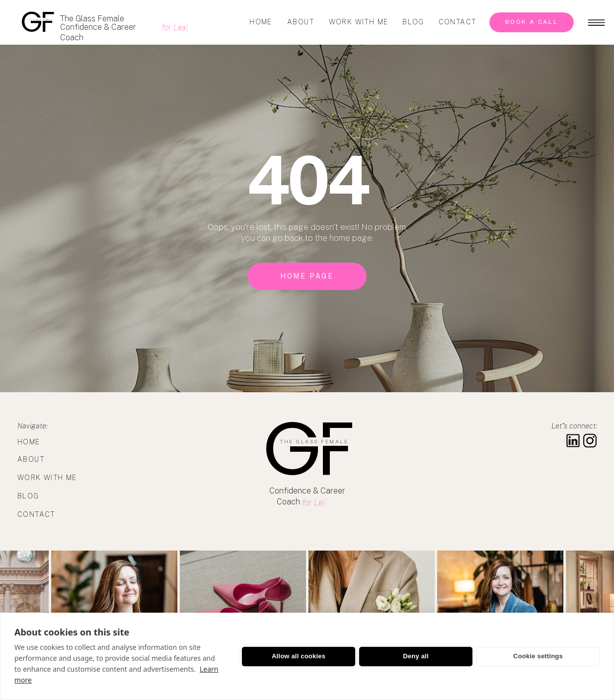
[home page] (307, 276)
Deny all (416, 656)
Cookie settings (538, 656)
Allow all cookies (299, 656)
